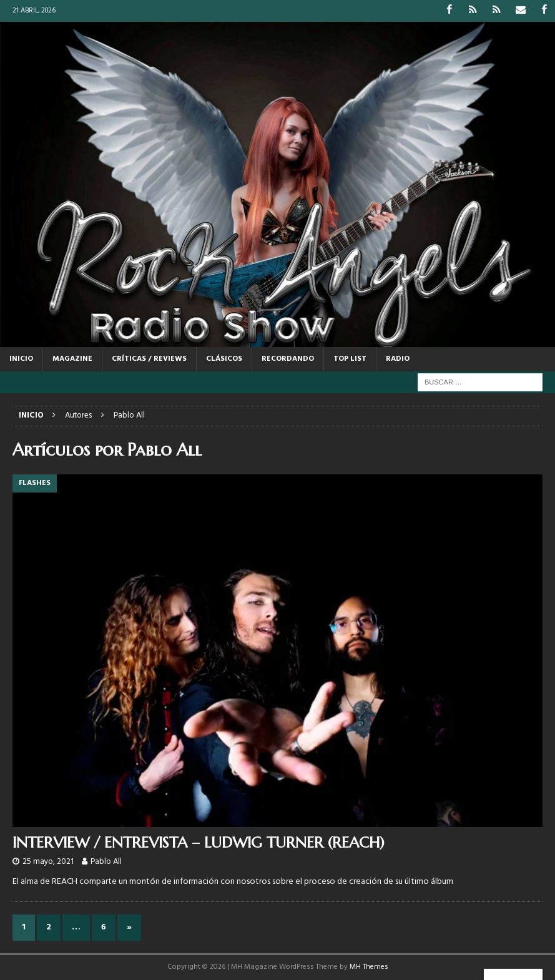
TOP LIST (350, 359)
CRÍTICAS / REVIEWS (149, 359)
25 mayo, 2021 (48, 862)
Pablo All (106, 862)
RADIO (398, 359)
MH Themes (369, 967)
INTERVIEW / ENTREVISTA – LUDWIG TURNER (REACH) (199, 842)
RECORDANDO (288, 359)
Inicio (21, 359)
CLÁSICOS (224, 359)
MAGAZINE (72, 359)
